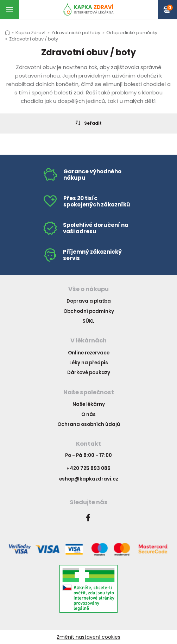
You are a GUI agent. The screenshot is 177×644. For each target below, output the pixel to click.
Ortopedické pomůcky (132, 33)
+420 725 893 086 (88, 468)
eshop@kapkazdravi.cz (89, 479)
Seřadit (89, 123)
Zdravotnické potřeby (76, 33)
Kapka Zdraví (30, 33)
